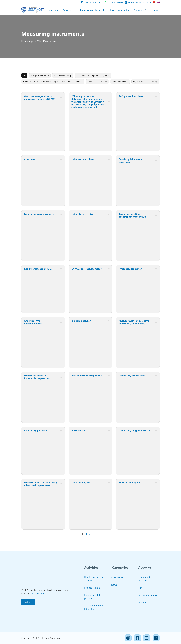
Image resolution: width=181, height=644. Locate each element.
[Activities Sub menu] (75, 10)
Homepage (53, 10)
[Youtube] (147, 638)
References (144, 603)
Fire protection (92, 588)
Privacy (28, 602)
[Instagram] (128, 638)
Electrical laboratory (63, 75)
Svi (24, 75)
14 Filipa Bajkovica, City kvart (140, 2)
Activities (68, 10)
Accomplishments (148, 595)
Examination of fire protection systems (93, 75)
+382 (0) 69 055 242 (115, 2)
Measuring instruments (93, 10)
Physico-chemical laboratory (145, 82)
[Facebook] (137, 638)
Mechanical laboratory (97, 82)
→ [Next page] (98, 534)
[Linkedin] (156, 638)
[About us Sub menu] (146, 10)
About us (139, 10)
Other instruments (120, 82)
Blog (111, 10)
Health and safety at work (94, 579)
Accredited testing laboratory (94, 607)
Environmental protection (92, 597)
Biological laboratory (40, 75)
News (114, 585)
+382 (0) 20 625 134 (93, 2)
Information (124, 10)
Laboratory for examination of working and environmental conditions (53, 82)
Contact (156, 10)
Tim (140, 588)
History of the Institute (145, 579)
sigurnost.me (38, 593)
